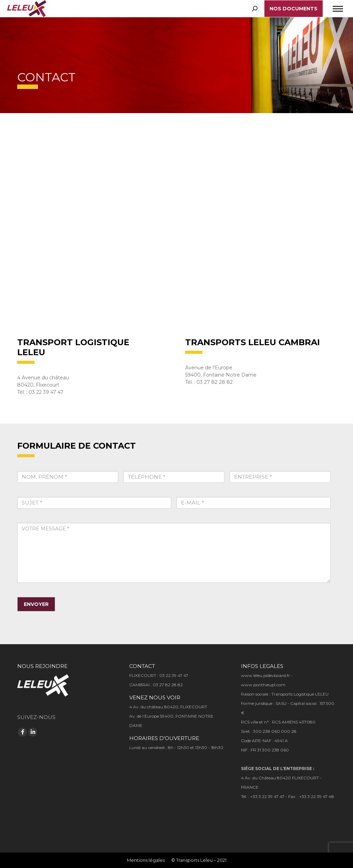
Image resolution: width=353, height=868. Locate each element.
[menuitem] (146, 860)
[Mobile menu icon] (338, 9)
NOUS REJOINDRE (42, 666)
